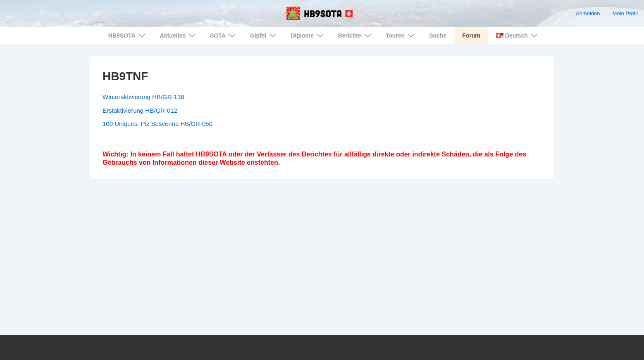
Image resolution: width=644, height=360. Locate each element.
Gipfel (264, 35)
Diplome (308, 35)
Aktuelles (179, 35)
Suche (438, 36)
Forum (471, 36)
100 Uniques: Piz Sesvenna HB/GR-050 (157, 124)
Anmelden (588, 13)
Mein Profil (625, 13)
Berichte (356, 35)
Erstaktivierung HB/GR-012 (140, 110)
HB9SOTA (128, 35)
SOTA (224, 35)
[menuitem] (516, 36)
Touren (401, 35)
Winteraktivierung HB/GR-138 (143, 97)
